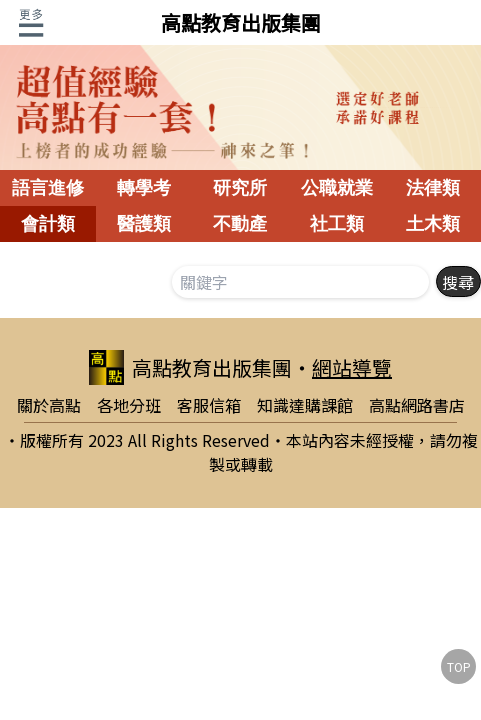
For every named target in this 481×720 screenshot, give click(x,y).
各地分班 (129, 405)
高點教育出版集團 (241, 22)
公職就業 (337, 188)
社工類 (337, 224)
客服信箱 (209, 405)
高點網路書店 (417, 405)
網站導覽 (352, 367)
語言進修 (48, 188)
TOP (459, 666)
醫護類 (144, 224)
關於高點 (49, 405)
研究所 (240, 188)
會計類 (48, 224)
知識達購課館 (305, 405)
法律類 (433, 188)
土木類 (433, 224)
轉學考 (144, 188)
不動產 (240, 224)
